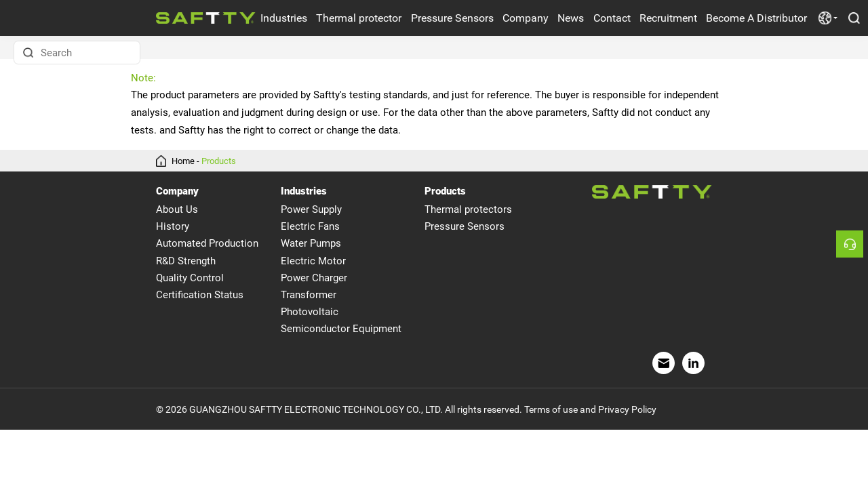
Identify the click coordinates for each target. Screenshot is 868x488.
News (571, 18)
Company (526, 18)
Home (183, 161)
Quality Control (190, 278)
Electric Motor (313, 261)
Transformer (309, 295)
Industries (284, 18)
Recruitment (668, 18)
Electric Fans (310, 226)
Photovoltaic (310, 312)
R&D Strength (186, 261)
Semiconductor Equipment (341, 329)
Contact (612, 18)
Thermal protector (359, 18)
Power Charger (314, 278)
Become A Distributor (756, 18)
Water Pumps (311, 243)
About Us (177, 209)
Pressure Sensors (452, 18)
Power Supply (311, 209)
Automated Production (207, 243)
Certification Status (200, 295)
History (173, 226)
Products (219, 161)
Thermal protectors (468, 209)
